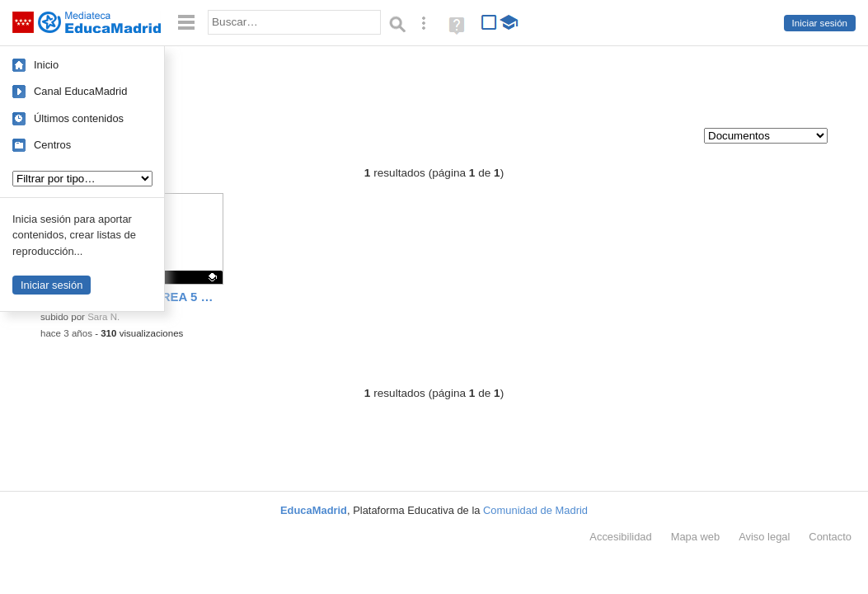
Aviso (764, 537)
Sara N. (103, 317)
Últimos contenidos (79, 118)
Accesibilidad (620, 537)
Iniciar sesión (820, 23)
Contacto (830, 537)
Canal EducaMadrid (80, 91)
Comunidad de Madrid (535, 510)
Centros (52, 145)
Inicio (46, 65)
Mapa (696, 537)
